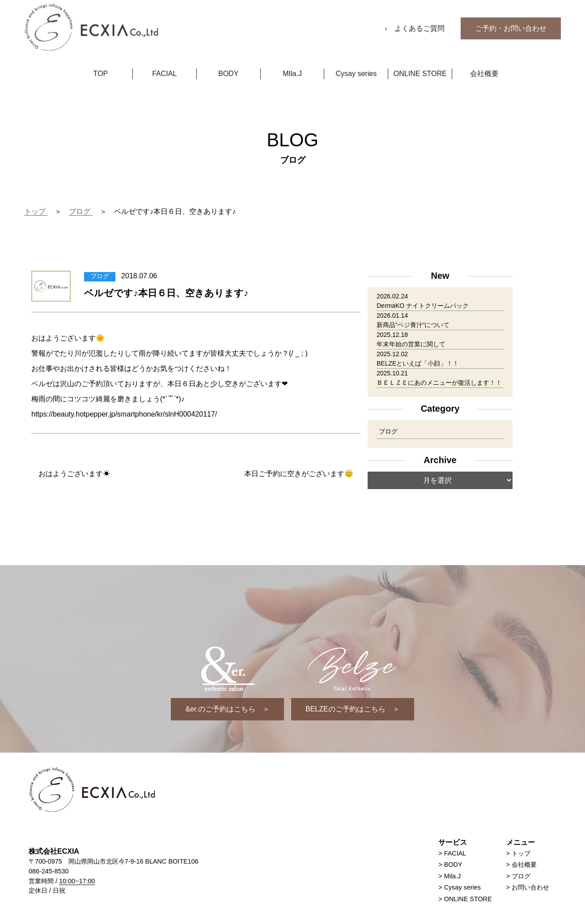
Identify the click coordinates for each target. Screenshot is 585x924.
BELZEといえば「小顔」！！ (418, 364)
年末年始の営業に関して (411, 345)
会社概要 (484, 62)
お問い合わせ (530, 887)
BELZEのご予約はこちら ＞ (353, 709)
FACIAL (164, 62)
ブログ (388, 432)
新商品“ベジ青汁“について (413, 325)
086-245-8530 (49, 871)
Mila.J (453, 876)
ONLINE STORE (420, 62)
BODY (228, 62)
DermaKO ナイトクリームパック (423, 306)
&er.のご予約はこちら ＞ (227, 709)
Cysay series (356, 62)
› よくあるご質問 (415, 17)
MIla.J (292, 62)
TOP (101, 62)
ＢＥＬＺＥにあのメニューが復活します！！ (439, 383)
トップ (521, 853)
